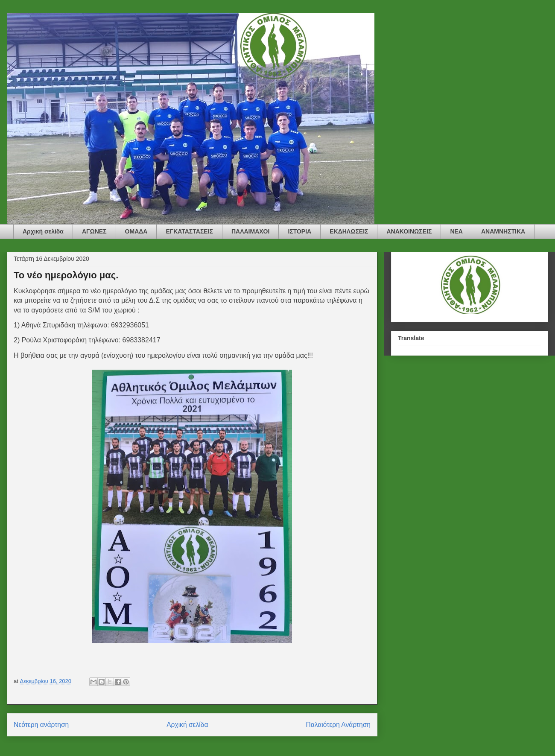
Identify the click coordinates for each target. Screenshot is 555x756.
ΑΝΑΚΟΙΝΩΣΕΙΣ (409, 231)
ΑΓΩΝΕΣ (94, 231)
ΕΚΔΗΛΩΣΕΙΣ (349, 231)
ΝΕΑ (456, 231)
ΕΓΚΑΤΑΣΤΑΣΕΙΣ (189, 231)
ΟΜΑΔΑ (136, 231)
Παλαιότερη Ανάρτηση (338, 725)
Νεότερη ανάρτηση (41, 725)
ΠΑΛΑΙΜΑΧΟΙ (250, 231)
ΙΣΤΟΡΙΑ (299, 231)
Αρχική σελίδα (43, 231)
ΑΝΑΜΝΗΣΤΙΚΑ (503, 231)
